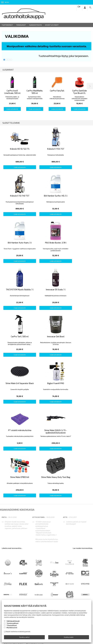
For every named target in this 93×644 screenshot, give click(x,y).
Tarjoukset (21, 25)
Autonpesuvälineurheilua (14, 528)
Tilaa (47, 548)
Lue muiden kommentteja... (83, 432)
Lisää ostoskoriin (12, 109)
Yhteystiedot (54, 518)
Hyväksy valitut (24, 637)
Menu (5, 2)
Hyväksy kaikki (69, 637)
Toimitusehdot (25, 518)
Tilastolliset (12, 625)
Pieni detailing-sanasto (35, 528)
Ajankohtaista (35, 25)
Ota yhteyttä (67, 518)
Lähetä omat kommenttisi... (12, 432)
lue (32, 553)
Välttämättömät (13, 621)
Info (14, 518)
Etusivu (7, 518)
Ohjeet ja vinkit (52, 25)
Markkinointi (12, 628)
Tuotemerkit (7, 25)
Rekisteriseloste (40, 518)
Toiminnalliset (12, 623)
